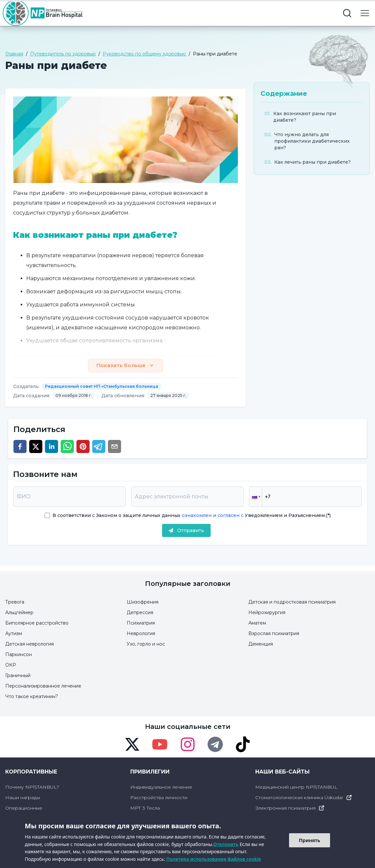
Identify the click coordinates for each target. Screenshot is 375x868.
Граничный (18, 676)
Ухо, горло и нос (146, 644)
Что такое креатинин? (32, 697)
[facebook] (20, 447)
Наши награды (23, 798)
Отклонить (226, 844)
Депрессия (140, 613)
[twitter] (36, 447)
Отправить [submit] (186, 531)
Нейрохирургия (267, 613)
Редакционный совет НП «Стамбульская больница (102, 387)
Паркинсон (19, 655)
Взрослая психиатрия (274, 634)
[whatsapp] (67, 447)
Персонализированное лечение (43, 686)
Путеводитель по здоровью (63, 54)
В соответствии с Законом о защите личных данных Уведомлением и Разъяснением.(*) (192, 516)
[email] (115, 447)
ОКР (11, 665)
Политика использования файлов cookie (214, 859)
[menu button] (365, 13)
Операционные (24, 808)
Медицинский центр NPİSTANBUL (296, 787)
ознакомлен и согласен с (212, 516)
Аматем (257, 623)
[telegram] (99, 447)
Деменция (261, 644)
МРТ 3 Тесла (145, 808)
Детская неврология (30, 644)
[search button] (347, 13)
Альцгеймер (19, 613)
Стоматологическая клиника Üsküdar (304, 798)
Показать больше (125, 366)
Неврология (141, 634)
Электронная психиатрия (290, 808)
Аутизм (14, 634)
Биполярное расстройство (37, 623)
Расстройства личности (159, 798)
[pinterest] (83, 447)
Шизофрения (143, 602)
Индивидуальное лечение (161, 787)
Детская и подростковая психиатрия (292, 602)
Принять (310, 840)
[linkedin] (52, 447)
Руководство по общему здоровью (144, 54)
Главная (14, 54)
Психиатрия (141, 623)
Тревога (15, 602)
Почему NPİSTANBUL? (32, 787)
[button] (256, 497)
